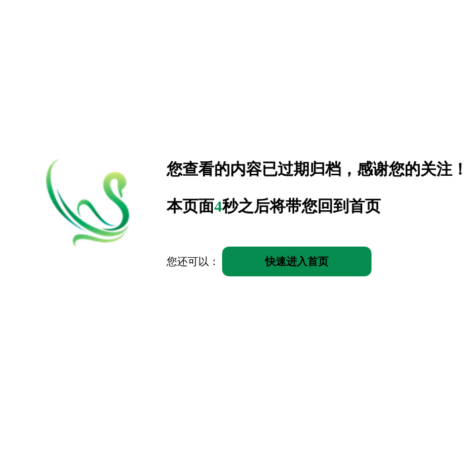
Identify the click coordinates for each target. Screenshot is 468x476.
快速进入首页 (297, 261)
